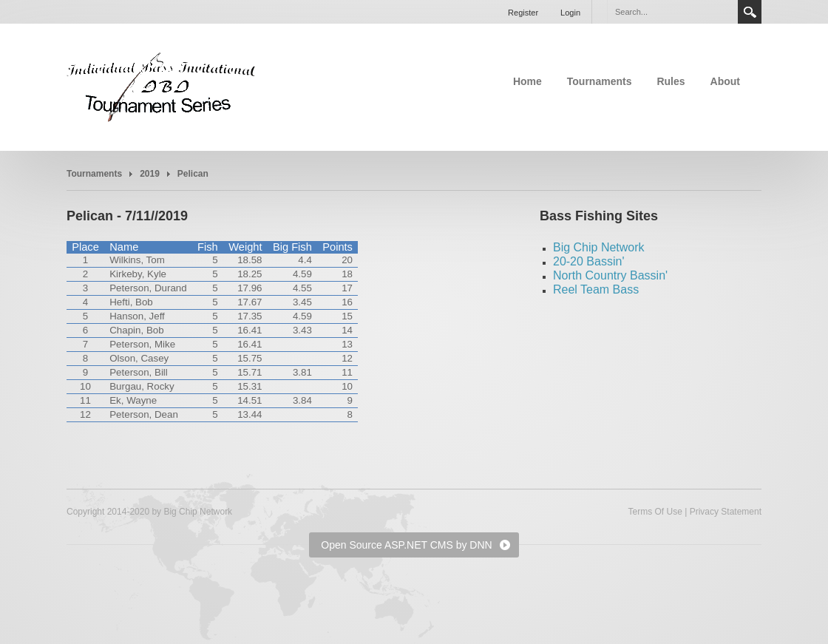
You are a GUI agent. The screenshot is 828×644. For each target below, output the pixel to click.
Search (750, 12)
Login (570, 13)
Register (523, 13)
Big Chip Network (599, 247)
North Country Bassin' (610, 275)
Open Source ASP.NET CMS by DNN (406, 545)
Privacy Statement (726, 512)
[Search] (672, 12)
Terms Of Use (655, 512)
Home (527, 81)
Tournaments (600, 81)
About (725, 81)
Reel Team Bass (596, 289)
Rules (671, 81)
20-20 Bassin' (588, 261)
